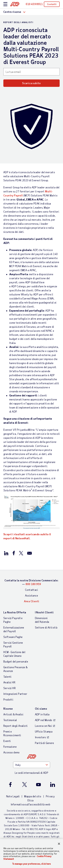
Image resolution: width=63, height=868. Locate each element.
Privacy (50, 796)
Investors (40, 737)
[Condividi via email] (30, 553)
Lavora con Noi (44, 726)
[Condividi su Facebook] (14, 553)
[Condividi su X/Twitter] (21, 553)
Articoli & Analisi (13, 714)
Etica (31, 800)
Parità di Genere (44, 743)
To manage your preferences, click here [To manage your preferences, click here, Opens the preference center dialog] (32, 864)
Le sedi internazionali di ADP (32, 773)
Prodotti (8, 699)
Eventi (7, 741)
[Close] (59, 844)
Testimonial (10, 720)
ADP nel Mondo (44, 720)
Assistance (32, 595)
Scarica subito (32, 83)
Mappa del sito (33, 796)
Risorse (8, 709)
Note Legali (13, 796)
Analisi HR (9, 682)
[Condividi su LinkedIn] (6, 553)
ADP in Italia (42, 714)
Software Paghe (13, 637)
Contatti (52, 4)
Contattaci (32, 590)
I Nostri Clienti (44, 612)
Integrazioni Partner (15, 694)
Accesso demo (12, 752)
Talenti (7, 677)
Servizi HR (9, 688)
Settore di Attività (46, 627)
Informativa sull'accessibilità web (31, 804)
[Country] (32, 765)
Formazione (10, 747)
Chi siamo (41, 709)
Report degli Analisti (15, 726)
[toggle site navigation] (5, 4)
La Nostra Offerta (15, 612)
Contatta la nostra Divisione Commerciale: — (31, 582)
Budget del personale (16, 661)
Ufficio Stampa (44, 731)
